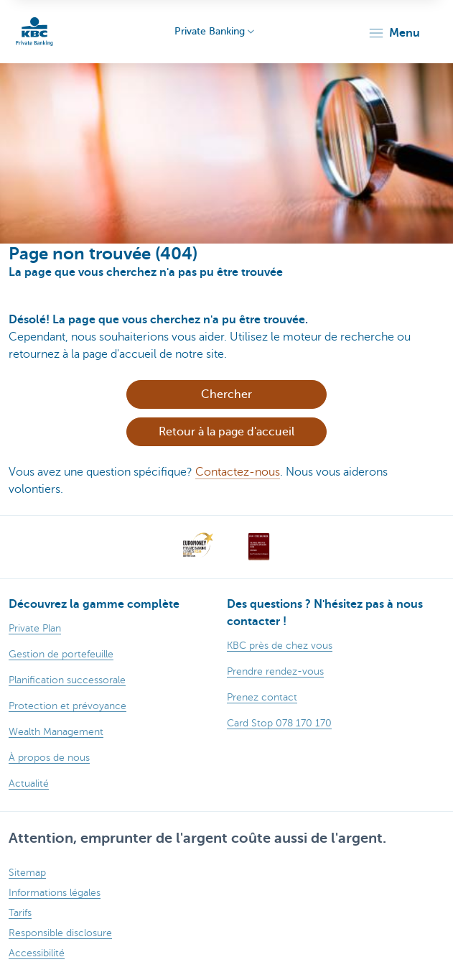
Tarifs (20, 913)
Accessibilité (37, 953)
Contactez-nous (238, 472)
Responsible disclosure (60, 933)
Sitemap (27, 873)
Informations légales (55, 893)
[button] (394, 33)
